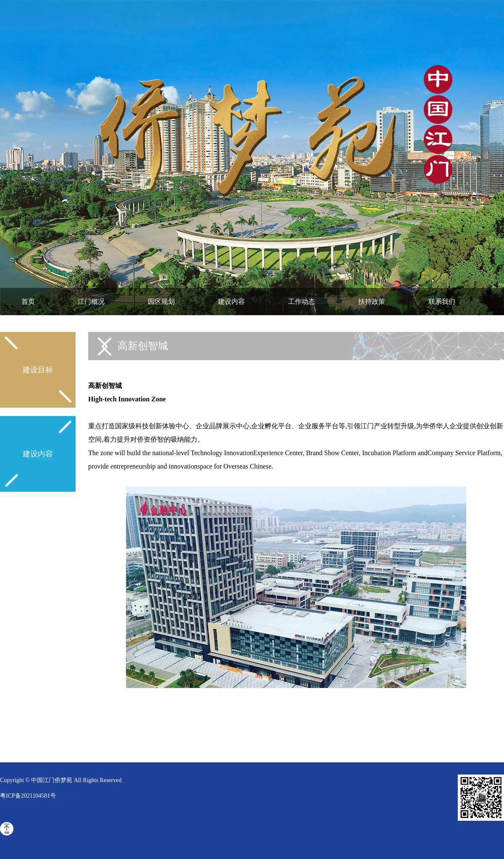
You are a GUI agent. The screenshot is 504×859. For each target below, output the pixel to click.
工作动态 (302, 302)
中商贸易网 (72, 796)
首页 (28, 302)
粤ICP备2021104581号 (28, 796)
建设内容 (231, 302)
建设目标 (38, 370)
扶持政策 (372, 302)
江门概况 (91, 302)
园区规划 (161, 302)
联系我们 (442, 302)
